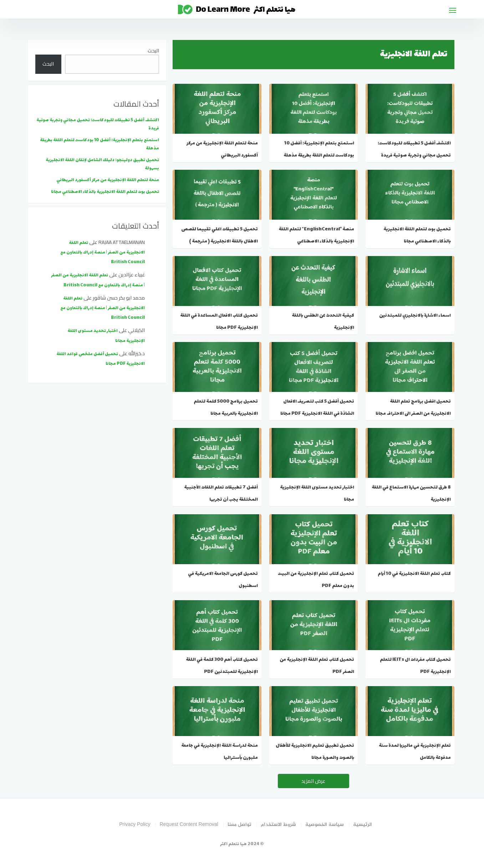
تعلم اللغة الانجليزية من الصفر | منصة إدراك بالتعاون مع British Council (103, 252)
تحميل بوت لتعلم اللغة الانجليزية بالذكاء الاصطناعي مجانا (105, 192)
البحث (153, 51)
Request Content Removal (189, 825)
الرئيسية (363, 825)
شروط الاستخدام (278, 825)
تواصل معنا (240, 825)
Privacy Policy (135, 825)
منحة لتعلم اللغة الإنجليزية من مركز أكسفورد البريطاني (108, 180)
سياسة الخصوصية (325, 825)
